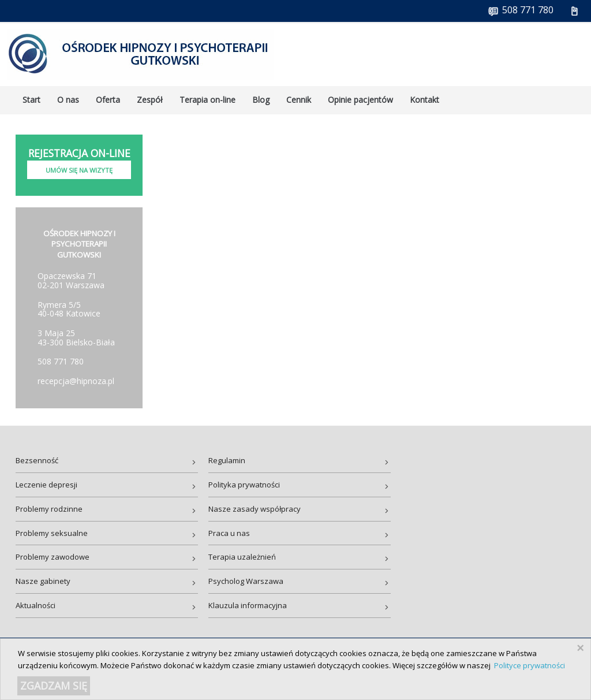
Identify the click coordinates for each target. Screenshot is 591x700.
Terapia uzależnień (242, 557)
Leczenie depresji (46, 485)
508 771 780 (61, 361)
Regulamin (227, 460)
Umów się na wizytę (79, 170)
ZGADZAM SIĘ (54, 686)
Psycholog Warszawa (246, 581)
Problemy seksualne (52, 533)
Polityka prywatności (244, 485)
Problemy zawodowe (53, 557)
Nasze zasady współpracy (255, 509)
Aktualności (35, 605)
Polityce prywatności (530, 665)
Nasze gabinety (43, 581)
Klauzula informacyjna (248, 605)
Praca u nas (229, 533)
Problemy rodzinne (49, 509)
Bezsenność (37, 460)
